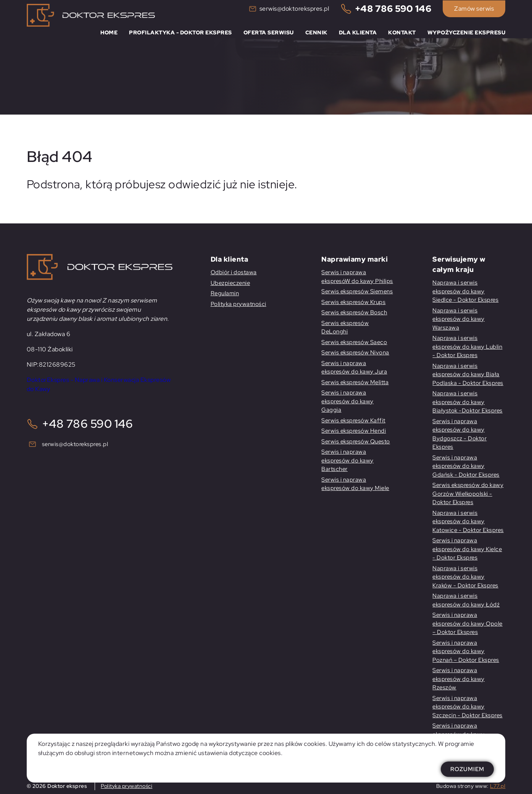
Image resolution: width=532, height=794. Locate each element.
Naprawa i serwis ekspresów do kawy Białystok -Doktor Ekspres (468, 402)
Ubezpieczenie (231, 283)
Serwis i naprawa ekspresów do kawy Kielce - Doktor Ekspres (467, 549)
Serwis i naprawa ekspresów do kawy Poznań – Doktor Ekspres (466, 651)
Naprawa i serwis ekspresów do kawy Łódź (466, 600)
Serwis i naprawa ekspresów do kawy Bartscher (347, 460)
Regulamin (225, 293)
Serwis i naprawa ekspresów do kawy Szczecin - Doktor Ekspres (468, 707)
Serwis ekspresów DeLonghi (345, 327)
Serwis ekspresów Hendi (354, 431)
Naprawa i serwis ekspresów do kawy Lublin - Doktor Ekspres (467, 347)
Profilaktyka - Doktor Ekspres (181, 32)
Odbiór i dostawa (234, 272)
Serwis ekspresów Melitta (355, 382)
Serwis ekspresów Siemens (357, 291)
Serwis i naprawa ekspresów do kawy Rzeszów (459, 679)
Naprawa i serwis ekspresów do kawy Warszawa (459, 319)
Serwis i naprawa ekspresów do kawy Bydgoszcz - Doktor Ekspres (459, 434)
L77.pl (498, 786)
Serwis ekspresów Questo (356, 441)
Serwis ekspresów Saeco (354, 342)
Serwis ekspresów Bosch (354, 312)
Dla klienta (358, 32)
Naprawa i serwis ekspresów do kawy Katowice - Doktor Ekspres (468, 522)
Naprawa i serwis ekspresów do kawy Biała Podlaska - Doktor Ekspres (468, 374)
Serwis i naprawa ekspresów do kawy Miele (355, 484)
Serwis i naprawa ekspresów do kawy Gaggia (347, 401)
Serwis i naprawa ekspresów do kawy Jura (354, 368)
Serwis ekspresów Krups (353, 302)
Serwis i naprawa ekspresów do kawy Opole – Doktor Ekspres (468, 623)
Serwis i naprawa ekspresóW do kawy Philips (357, 277)
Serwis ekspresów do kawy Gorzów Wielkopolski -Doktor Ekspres (468, 494)
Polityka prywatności (239, 304)
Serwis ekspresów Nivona (355, 353)
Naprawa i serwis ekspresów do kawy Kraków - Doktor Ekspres (465, 577)
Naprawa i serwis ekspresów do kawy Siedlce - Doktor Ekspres (465, 291)
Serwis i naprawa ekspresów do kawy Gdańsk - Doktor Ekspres (466, 466)
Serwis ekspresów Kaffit (353, 420)
